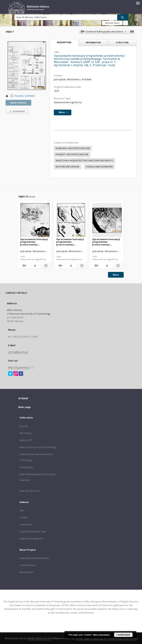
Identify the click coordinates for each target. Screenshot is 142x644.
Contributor (26, 524)
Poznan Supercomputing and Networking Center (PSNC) (106, 638)
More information (102, 635)
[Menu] (138, 3)
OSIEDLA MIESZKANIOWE (99, 167)
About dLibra (26, 572)
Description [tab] (64, 43)
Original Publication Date (33, 532)
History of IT (26, 440)
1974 (56, 91)
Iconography (26, 467)
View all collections (29, 491)
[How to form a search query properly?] (126, 23)
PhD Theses (26, 433)
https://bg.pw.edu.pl (19, 367)
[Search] (123, 17)
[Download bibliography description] (24, 266)
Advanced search (112, 23)
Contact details (27, 565)
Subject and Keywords (31, 539)
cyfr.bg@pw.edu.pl (18, 352)
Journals (24, 426)
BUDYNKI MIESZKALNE (68, 167)
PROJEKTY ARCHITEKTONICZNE (72, 154)
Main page (24, 407)
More (116, 275)
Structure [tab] (122, 42)
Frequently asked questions (34, 558)
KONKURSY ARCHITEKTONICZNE (73, 148)
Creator (24, 517)
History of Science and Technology (38, 447)
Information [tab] (93, 42)
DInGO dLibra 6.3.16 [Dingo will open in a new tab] (39, 638)
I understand (123, 635)
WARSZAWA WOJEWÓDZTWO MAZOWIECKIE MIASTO (84, 161)
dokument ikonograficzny (68, 102)
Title (22, 510)
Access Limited (20, 96)
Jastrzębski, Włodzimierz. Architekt (73, 79)
